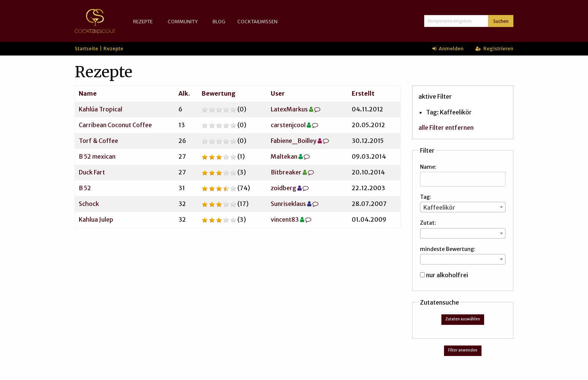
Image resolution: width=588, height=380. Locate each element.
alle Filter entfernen (446, 128)
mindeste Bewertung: (448, 249)
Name (88, 93)
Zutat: (428, 223)
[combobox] (463, 207)
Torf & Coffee (98, 141)
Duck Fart (92, 172)
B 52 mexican (97, 156)
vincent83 (285, 219)
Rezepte (143, 21)
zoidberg (283, 188)
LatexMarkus (289, 109)
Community (183, 21)
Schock (89, 204)
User (278, 93)
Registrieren (494, 48)
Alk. (184, 93)
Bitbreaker (286, 172)
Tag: (426, 197)
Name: (428, 167)
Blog (219, 21)
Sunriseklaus (288, 204)
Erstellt (363, 93)
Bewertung (219, 93)
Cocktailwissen (257, 21)
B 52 (85, 188)
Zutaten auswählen (463, 319)
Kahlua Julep (96, 219)
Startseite (86, 48)
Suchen (501, 21)
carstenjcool (288, 125)
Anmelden (448, 48)
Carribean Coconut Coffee (115, 125)
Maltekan (284, 156)
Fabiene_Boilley (294, 141)
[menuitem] (144, 22)
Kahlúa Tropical (100, 109)
